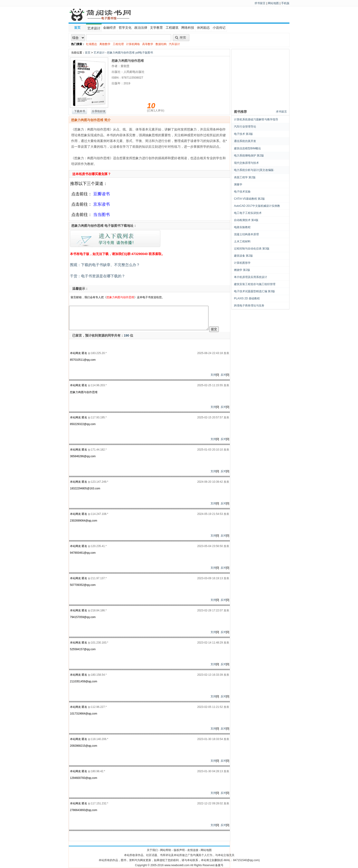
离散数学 (105, 44)
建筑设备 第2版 (243, 256)
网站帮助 (166, 850)
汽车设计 (174, 44)
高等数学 (148, 44)
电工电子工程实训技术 (248, 213)
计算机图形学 (242, 263)
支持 (213, 375)
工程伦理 (118, 44)
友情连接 (193, 850)
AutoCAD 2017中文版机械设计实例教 (257, 206)
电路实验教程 (242, 227)
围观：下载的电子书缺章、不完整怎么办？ (104, 265)
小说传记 (219, 28)
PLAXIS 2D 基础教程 (247, 298)
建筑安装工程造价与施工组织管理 (255, 284)
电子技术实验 (242, 192)
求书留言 (260, 3)
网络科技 (188, 28)
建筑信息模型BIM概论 (247, 148)
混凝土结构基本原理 (246, 234)
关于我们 (152, 850)
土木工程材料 (242, 241)
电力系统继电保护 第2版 (249, 156)
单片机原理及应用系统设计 (251, 277)
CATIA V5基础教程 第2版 (249, 199)
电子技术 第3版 (243, 134)
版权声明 (179, 850)
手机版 (285, 3)
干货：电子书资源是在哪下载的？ (97, 276)
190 (126, 335)
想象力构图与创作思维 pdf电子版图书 (130, 53)
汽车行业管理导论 (245, 127)
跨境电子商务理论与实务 (249, 306)
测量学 (238, 184)
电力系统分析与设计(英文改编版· (254, 170)
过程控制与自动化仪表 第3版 (252, 249)
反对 (223, 375)
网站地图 (273, 3)
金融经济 (110, 28)
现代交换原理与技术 (246, 163)
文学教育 (156, 28)
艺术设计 (94, 28)
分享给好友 (99, 111)
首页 (77, 28)
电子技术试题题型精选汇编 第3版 (254, 291)
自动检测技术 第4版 (246, 220)
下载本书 (80, 111)
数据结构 (161, 44)
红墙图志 (92, 44)
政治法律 (141, 28)
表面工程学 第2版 (245, 177)
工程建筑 (172, 28)
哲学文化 (125, 28)
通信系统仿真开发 (245, 141)
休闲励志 (203, 28)
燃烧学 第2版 (242, 270)
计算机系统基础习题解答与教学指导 (256, 119)
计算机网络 (133, 44)
